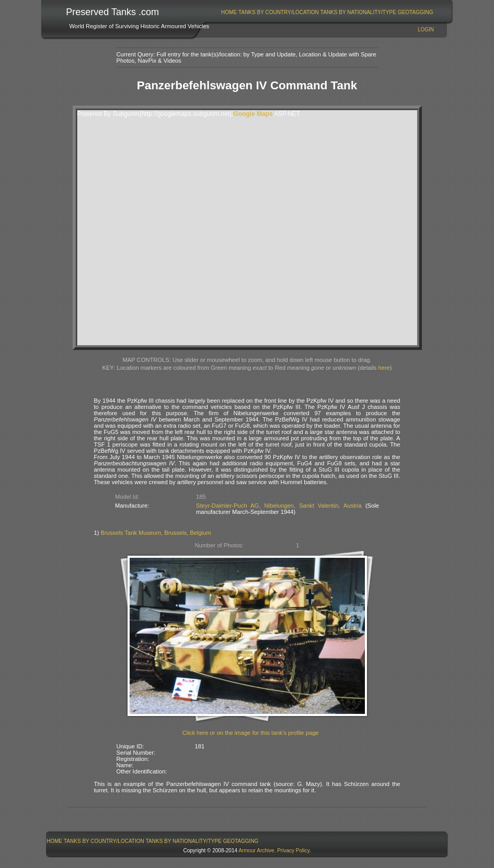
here (384, 368)
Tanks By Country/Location (279, 12)
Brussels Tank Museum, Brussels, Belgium (156, 533)
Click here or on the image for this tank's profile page (251, 733)
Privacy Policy (293, 851)
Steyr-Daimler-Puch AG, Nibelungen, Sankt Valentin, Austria (279, 506)
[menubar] (327, 12)
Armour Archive (256, 851)
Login (426, 30)
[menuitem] (229, 12)
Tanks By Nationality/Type (358, 12)
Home (229, 12)
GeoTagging (416, 12)
